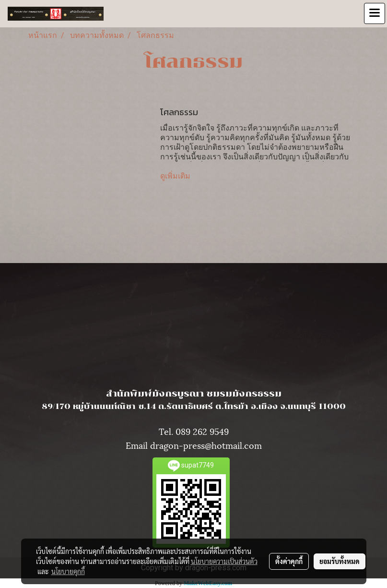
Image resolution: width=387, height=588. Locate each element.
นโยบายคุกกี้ (68, 571)
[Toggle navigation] (375, 13)
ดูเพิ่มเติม (176, 176)
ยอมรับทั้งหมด (340, 561)
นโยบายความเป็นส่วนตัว (224, 561)
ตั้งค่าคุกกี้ (289, 561)
